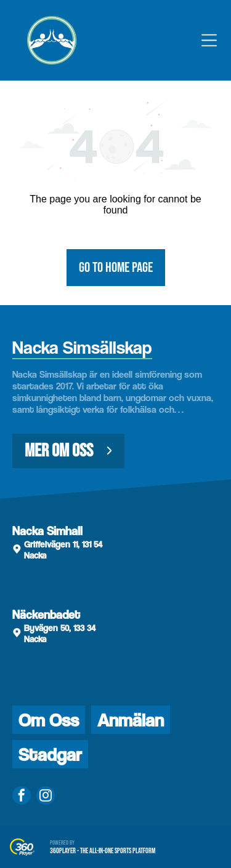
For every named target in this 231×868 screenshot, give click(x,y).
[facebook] (22, 797)
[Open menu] (209, 40)
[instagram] (46, 797)
